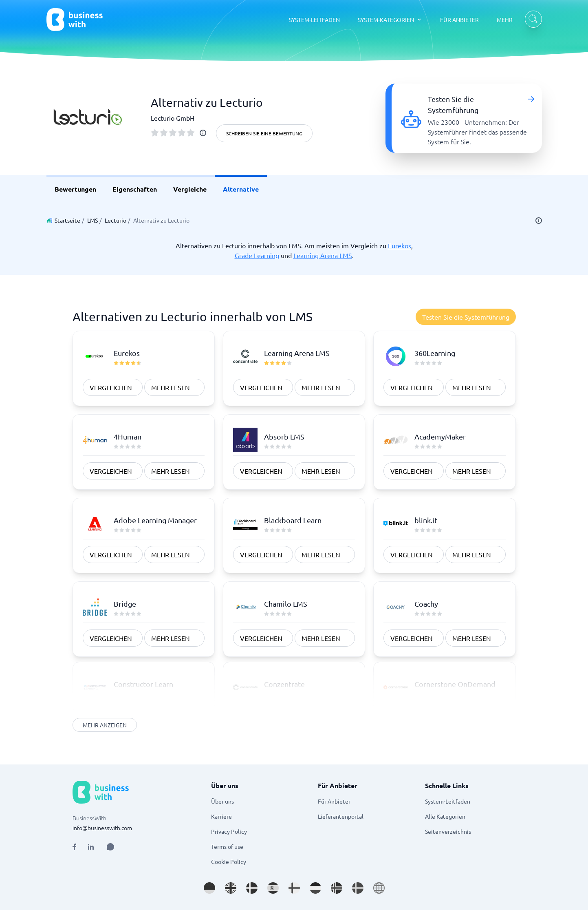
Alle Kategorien (445, 816)
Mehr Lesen (171, 387)
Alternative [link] (241, 189)
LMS (92, 220)
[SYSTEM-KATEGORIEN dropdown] (390, 20)
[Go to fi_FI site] (294, 888)
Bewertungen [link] (75, 189)
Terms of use (227, 846)
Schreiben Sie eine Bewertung (264, 133)
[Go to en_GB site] (231, 888)
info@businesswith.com (102, 828)
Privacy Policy (229, 831)
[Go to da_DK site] (252, 888)
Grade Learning (257, 255)
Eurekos (400, 245)
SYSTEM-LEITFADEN (314, 20)
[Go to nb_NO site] (337, 888)
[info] (203, 133)
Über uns (222, 801)
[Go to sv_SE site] (358, 888)
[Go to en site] (379, 888)
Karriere (221, 816)
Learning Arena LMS (323, 255)
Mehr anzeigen (105, 725)
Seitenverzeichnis (448, 831)
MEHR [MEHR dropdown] (505, 20)
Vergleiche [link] (190, 189)
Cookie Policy (229, 861)
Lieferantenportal (341, 816)
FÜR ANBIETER (459, 20)
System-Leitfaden (448, 801)
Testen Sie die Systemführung (466, 317)
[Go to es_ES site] (273, 888)
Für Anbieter (334, 801)
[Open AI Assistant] (110, 847)
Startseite (67, 220)
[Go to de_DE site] (209, 888)
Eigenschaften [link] (135, 189)
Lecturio (116, 220)
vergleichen (111, 387)
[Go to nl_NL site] (315, 888)
